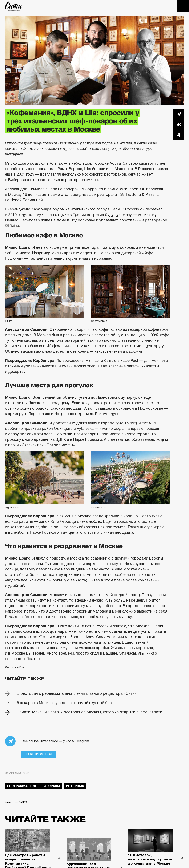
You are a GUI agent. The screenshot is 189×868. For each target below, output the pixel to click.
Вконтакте (179, 124)
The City (14, 6)
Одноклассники (179, 135)
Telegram (179, 114)
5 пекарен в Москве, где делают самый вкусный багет (66, 703)
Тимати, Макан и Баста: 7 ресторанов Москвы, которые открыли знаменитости (90, 712)
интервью (75, 786)
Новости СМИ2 (16, 802)
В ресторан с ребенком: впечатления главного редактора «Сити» (77, 693)
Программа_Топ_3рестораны (33, 786)
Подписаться (39, 754)
